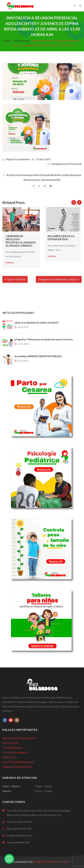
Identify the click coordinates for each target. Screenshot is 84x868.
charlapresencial (21, 41)
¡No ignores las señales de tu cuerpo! (59, 279)
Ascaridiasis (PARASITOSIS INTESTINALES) (38, 356)
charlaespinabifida (51, 180)
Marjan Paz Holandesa (18, 159)
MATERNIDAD (10, 743)
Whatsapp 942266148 (19, 829)
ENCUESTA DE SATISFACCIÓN (19, 738)
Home (7, 41)
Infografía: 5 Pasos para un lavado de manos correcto (44, 339)
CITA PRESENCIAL (12, 748)
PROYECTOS (9, 757)
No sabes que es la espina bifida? (61, 238)
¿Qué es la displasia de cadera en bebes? (36, 323)
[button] (9, 859)
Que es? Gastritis (15, 279)
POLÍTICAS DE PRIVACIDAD (18, 762)
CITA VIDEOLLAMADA (15, 753)
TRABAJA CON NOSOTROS (17, 767)
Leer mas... (10, 263)
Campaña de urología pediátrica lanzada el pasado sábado (20, 241)
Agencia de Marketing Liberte (52, 862)
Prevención (76, 164)
